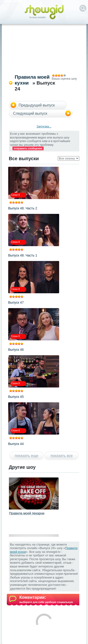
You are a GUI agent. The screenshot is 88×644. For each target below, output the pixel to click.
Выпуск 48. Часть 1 (23, 255)
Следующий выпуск (30, 113)
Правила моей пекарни (27, 513)
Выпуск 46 (16, 350)
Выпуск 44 (16, 444)
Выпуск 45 (16, 397)
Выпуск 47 (16, 302)
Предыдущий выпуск (37, 105)
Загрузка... (44, 126)
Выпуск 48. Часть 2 (23, 208)
